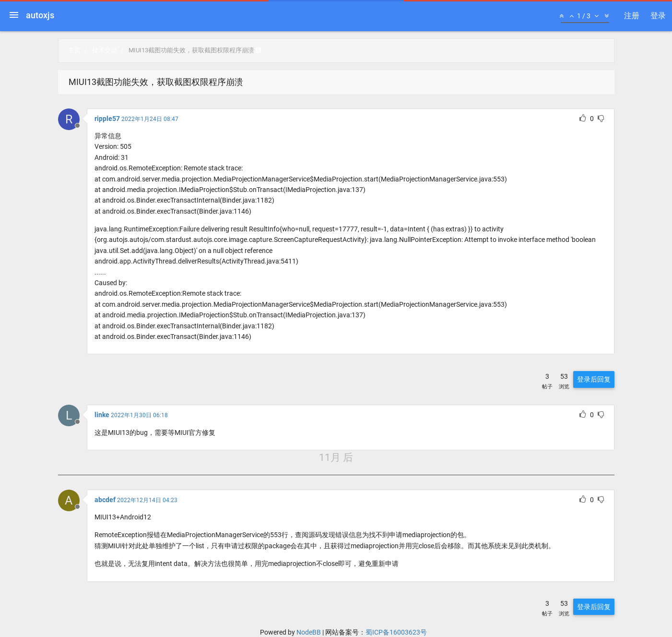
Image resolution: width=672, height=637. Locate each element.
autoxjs (40, 15)
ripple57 (107, 119)
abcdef (105, 500)
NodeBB (309, 632)
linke (102, 415)
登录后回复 (594, 379)
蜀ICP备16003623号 (396, 632)
